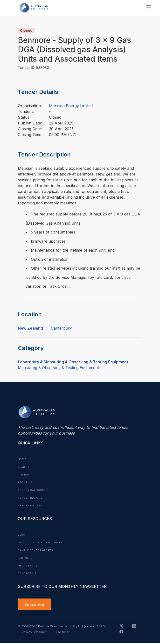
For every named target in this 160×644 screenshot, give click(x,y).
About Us (26, 482)
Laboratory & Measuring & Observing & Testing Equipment (73, 362)
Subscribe (35, 605)
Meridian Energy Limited (71, 106)
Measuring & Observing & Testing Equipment (58, 368)
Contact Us (28, 573)
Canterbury (61, 328)
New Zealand (30, 328)
